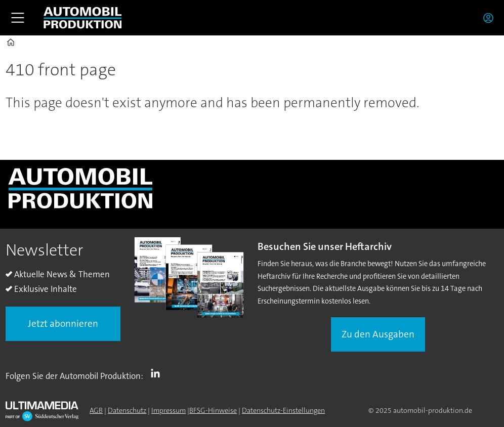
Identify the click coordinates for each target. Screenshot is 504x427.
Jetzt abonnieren (63, 324)
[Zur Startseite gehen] (82, 18)
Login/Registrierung (491, 18)
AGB (96, 410)
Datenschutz (127, 410)
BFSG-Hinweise (213, 410)
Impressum (169, 410)
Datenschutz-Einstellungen (283, 410)
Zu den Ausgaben (378, 334)
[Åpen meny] (18, 18)
